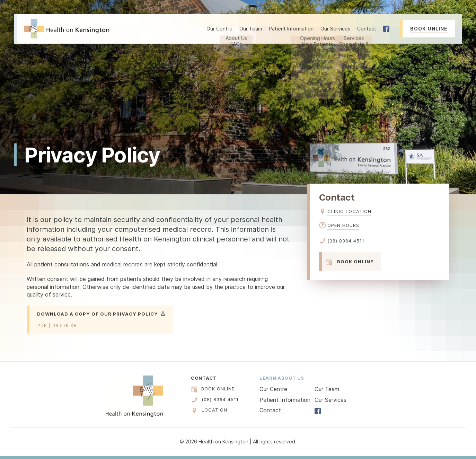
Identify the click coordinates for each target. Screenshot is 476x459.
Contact (367, 29)
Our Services (330, 400)
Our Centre (273, 389)
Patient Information (285, 400)
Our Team (251, 29)
